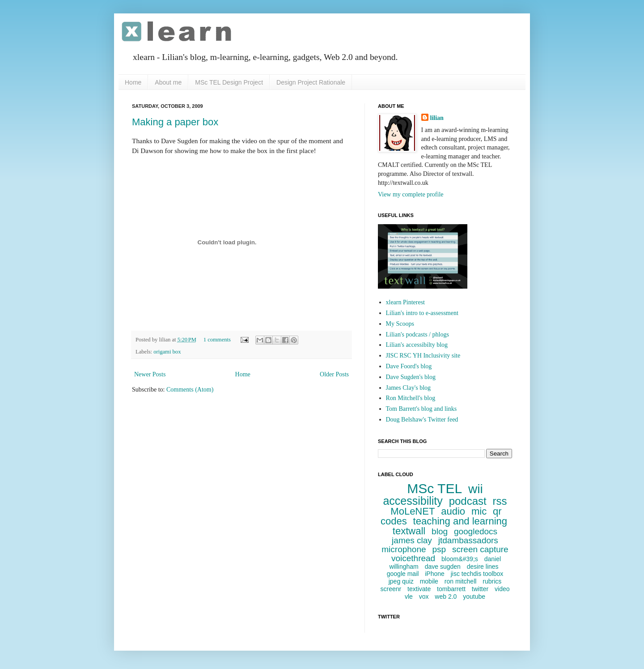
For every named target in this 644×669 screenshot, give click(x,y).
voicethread (413, 558)
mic (479, 511)
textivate (419, 589)
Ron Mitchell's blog (411, 398)
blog (440, 531)
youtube (474, 597)
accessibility (413, 501)
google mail (403, 574)
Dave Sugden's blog (411, 377)
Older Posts (334, 374)
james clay (412, 540)
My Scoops (400, 324)
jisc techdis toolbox (477, 574)
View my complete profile (411, 194)
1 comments (217, 340)
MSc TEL (434, 488)
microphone (404, 549)
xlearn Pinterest (405, 302)
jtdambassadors (468, 540)
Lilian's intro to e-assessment (422, 313)
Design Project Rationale (311, 82)
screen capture (480, 549)
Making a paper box (175, 122)
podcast (468, 501)
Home (133, 82)
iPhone (435, 574)
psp (439, 549)
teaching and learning (460, 521)
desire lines (483, 567)
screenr (391, 589)
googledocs (476, 531)
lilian (437, 118)
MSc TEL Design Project (229, 82)
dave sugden (443, 567)
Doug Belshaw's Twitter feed (422, 420)
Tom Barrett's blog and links (422, 409)
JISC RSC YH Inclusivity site (423, 356)
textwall (409, 531)
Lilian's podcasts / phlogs (417, 334)
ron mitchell (461, 581)
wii (476, 489)
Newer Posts (150, 374)
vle (409, 597)
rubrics (492, 581)
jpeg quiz (401, 581)
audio (453, 511)
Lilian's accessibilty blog (417, 345)
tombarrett (451, 589)
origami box (167, 352)
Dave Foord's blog (409, 366)
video (502, 589)
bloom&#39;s (460, 559)
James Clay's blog (409, 388)
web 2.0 (446, 597)
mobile (429, 581)
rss (500, 501)
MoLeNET (413, 511)
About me (168, 82)
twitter (480, 589)
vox (424, 597)
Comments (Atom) (190, 390)
